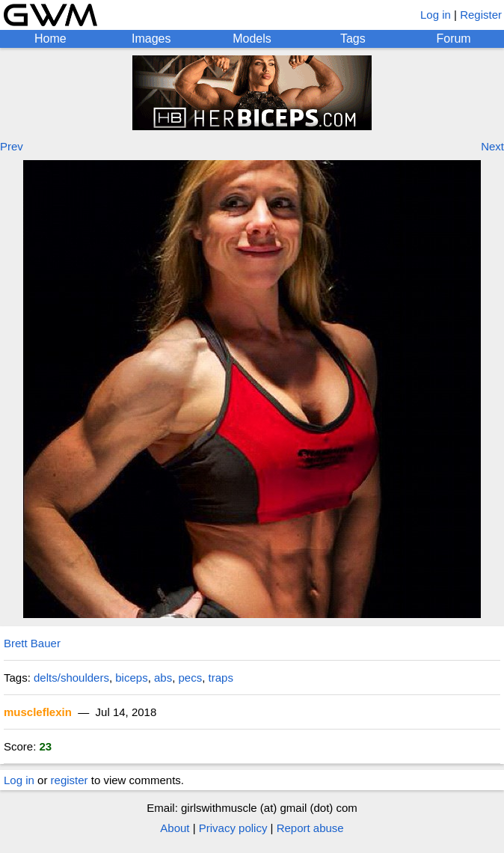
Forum (453, 39)
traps (221, 678)
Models (252, 39)
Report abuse (310, 828)
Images (151, 39)
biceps (131, 678)
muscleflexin (38, 712)
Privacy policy (233, 828)
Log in (436, 15)
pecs (191, 678)
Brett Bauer (32, 643)
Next (492, 146)
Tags (353, 39)
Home (50, 39)
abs (163, 678)
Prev (12, 146)
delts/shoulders (71, 678)
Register (481, 15)
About (175, 828)
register (70, 780)
